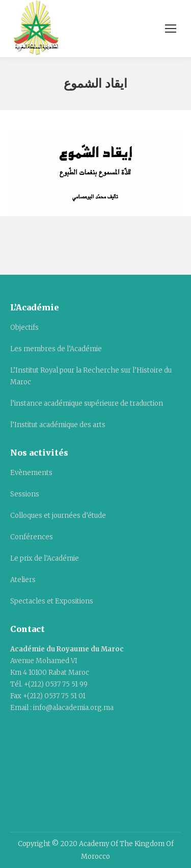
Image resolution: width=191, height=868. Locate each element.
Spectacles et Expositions (52, 601)
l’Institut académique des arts (58, 425)
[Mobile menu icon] (171, 29)
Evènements (31, 473)
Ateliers (23, 580)
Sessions (25, 494)
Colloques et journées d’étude (58, 516)
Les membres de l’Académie (56, 349)
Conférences (32, 537)
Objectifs (24, 327)
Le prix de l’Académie (45, 558)
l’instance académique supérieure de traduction (87, 403)
